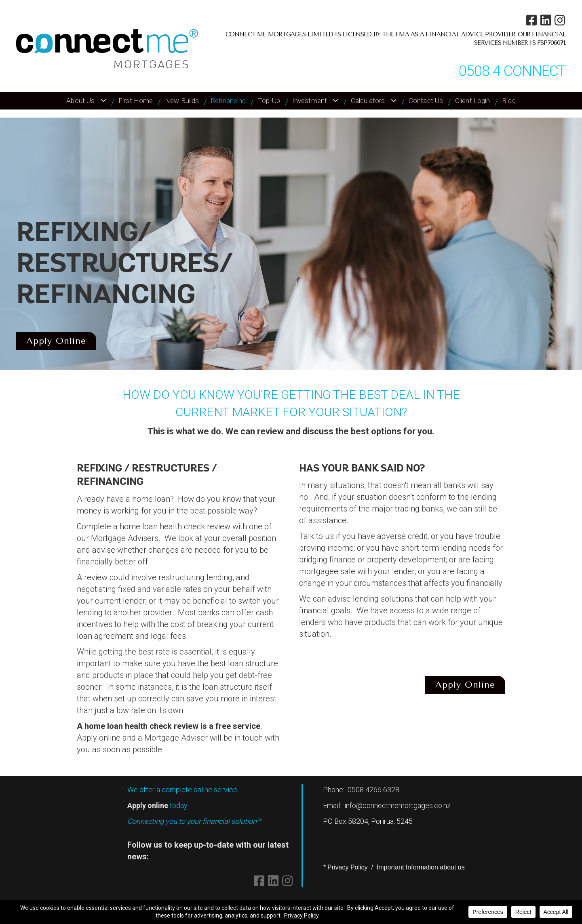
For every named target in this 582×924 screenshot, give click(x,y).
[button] (531, 20)
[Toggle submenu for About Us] (103, 100)
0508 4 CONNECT (512, 71)
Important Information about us (421, 867)
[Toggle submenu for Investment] (336, 100)
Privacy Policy (348, 867)
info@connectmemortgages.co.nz (397, 805)
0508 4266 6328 (373, 790)
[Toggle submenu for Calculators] (393, 100)
